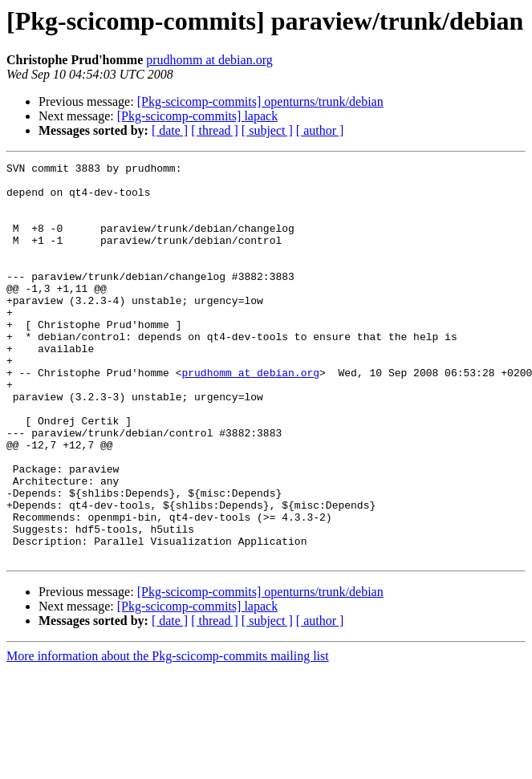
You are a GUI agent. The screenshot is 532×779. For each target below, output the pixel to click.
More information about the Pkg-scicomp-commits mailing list (168, 735)
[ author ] (320, 130)
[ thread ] (215, 130)
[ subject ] (267, 130)
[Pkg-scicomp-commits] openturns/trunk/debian (260, 101)
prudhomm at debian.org (209, 60)
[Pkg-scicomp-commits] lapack (197, 116)
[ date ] (170, 130)
